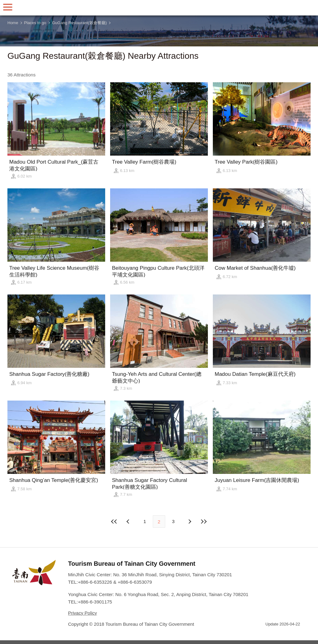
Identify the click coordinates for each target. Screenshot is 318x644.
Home (13, 23)
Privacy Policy (82, 613)
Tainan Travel (159, 8)
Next (129, 522)
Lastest (204, 522)
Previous (189, 522)
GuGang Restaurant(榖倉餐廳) (79, 23)
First (114, 522)
